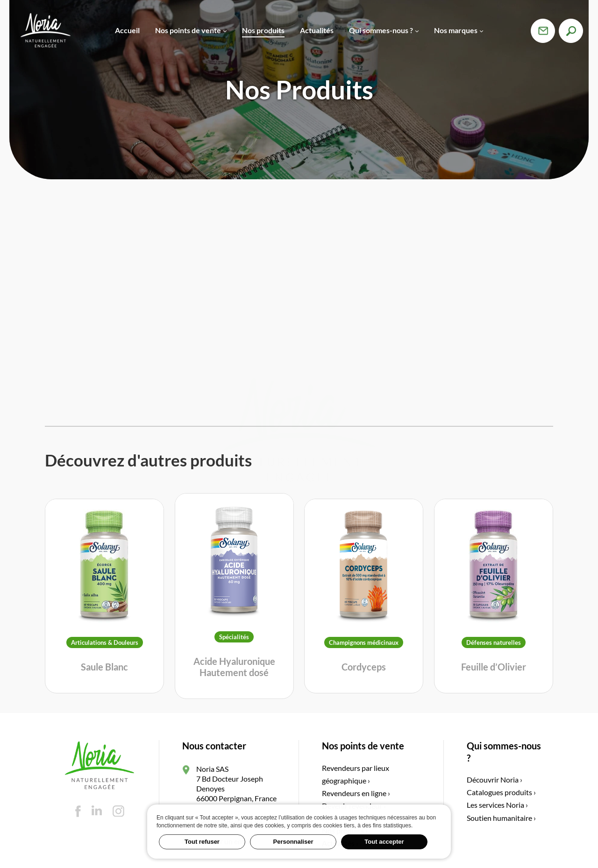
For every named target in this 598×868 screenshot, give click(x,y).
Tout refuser (202, 842)
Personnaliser (293, 842)
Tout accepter (384, 842)
